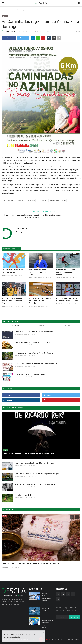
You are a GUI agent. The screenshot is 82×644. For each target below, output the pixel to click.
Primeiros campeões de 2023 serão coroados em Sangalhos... (40, 301)
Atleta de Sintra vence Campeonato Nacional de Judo (39, 272)
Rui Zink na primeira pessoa (53, 215)
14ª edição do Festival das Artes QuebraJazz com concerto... (36, 484)
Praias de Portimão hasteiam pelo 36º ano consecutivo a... (47, 598)
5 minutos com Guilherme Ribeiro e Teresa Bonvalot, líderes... (12, 301)
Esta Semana (15, 326)
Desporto (9, 10)
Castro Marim (42, 200)
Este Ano (67, 326)
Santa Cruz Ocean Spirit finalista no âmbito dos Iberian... (66, 272)
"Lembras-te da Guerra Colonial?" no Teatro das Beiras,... (35, 332)
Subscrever (75, 617)
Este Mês (41, 326)
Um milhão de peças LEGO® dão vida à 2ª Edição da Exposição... (37, 474)
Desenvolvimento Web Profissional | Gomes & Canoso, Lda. (35, 463)
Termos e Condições (59, 639)
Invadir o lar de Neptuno (47, 609)
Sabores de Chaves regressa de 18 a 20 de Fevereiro (33, 342)
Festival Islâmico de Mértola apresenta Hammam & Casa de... (31, 563)
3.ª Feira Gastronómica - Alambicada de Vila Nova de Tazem (36, 364)
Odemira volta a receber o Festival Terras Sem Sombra (34, 353)
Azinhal (11, 200)
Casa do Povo (31, 200)
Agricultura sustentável (23, 495)
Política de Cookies (73, 639)
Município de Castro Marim (57, 200)
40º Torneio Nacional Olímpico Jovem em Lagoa (14, 271)
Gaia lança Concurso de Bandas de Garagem (30, 374)
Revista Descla (8, 32)
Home (3, 10)
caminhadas (20, 200)
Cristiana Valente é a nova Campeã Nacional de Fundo (67, 300)
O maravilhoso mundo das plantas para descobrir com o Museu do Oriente (22, 216)
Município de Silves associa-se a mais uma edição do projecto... (47, 623)
